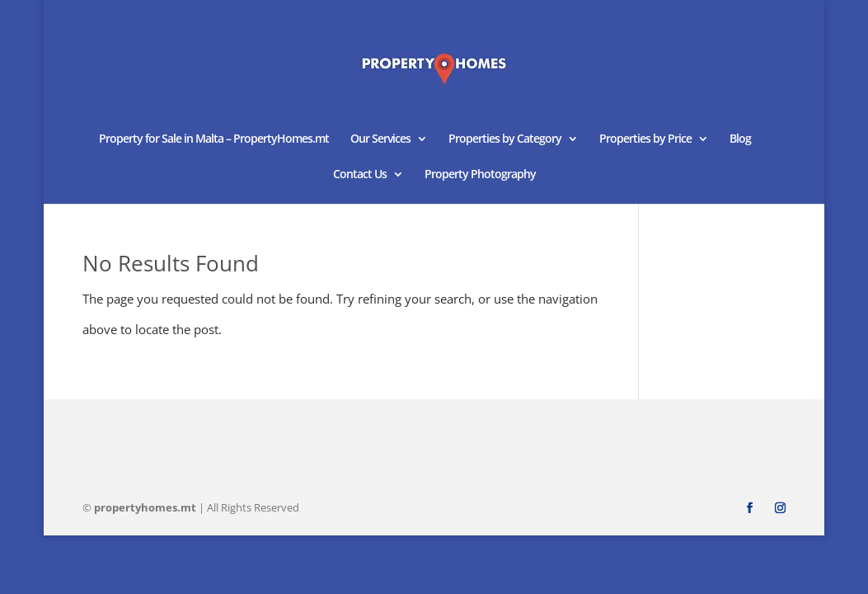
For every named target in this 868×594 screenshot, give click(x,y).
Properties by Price (645, 139)
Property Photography (480, 175)
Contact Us (360, 175)
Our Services (380, 139)
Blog (740, 139)
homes (145, 507)
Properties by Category (505, 139)
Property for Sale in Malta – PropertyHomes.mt (214, 139)
